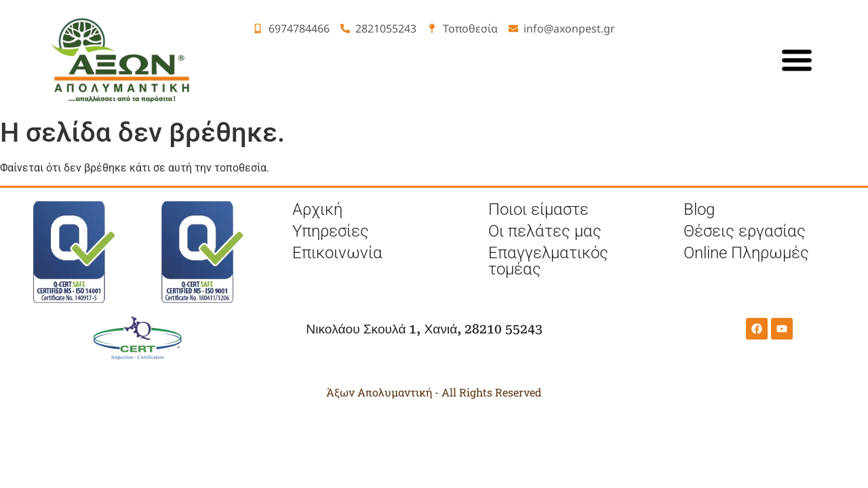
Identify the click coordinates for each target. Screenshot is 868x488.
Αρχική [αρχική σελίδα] (317, 209)
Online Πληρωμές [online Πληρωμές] (746, 253)
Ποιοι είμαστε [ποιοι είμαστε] (538, 209)
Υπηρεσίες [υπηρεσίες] (331, 231)
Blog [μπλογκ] (699, 209)
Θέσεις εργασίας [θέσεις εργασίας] (745, 231)
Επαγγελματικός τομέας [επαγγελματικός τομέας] (548, 261)
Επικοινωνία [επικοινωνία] (337, 253)
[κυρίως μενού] (797, 60)
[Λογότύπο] (122, 60)
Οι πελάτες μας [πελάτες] (545, 231)
